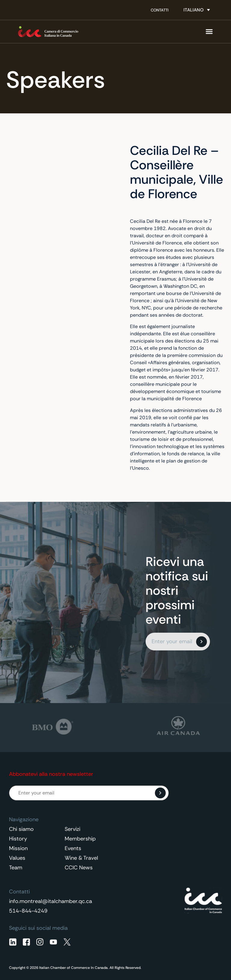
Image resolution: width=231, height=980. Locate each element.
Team (16, 868)
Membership (80, 839)
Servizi (72, 829)
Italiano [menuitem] (194, 10)
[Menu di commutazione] (209, 31)
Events (73, 848)
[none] (197, 10)
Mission (18, 848)
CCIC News (79, 868)
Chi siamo (21, 829)
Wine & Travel (81, 858)
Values (17, 858)
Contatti (160, 10)
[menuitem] (197, 10)
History (18, 839)
